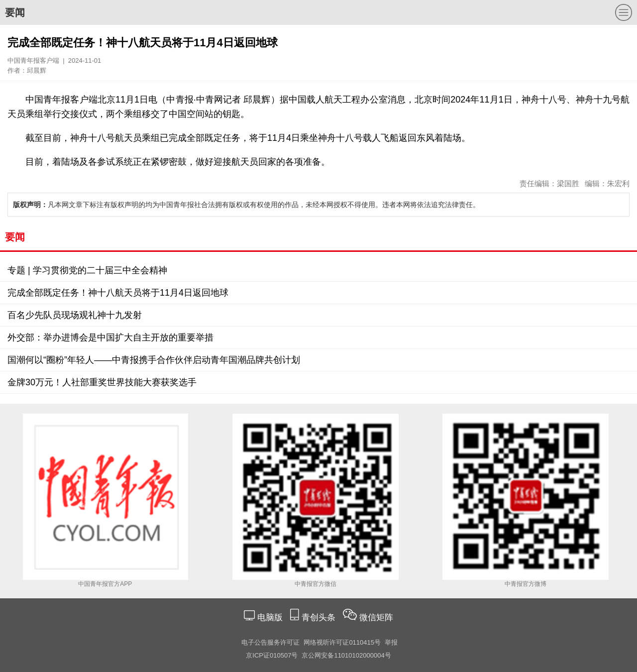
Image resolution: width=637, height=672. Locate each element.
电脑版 (270, 617)
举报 (391, 642)
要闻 (15, 12)
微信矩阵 (376, 617)
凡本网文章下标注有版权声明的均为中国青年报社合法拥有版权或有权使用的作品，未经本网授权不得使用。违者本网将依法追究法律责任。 (246, 205)
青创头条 (320, 617)
